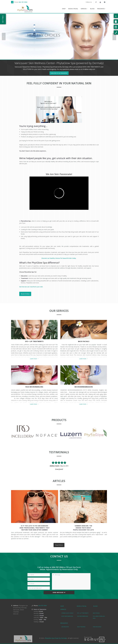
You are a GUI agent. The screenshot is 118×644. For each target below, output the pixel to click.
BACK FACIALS (84, 341)
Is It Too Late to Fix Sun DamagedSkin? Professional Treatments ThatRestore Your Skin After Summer (35, 528)
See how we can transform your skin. (31, 287)
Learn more (34, 359)
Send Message (59, 592)
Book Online (25, 294)
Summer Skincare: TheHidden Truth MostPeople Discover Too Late (83, 528)
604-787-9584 (23, 2)
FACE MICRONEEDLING (34, 387)
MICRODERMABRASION (84, 387)
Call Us (3, 19)
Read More (59, 545)
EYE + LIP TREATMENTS (34, 341)
